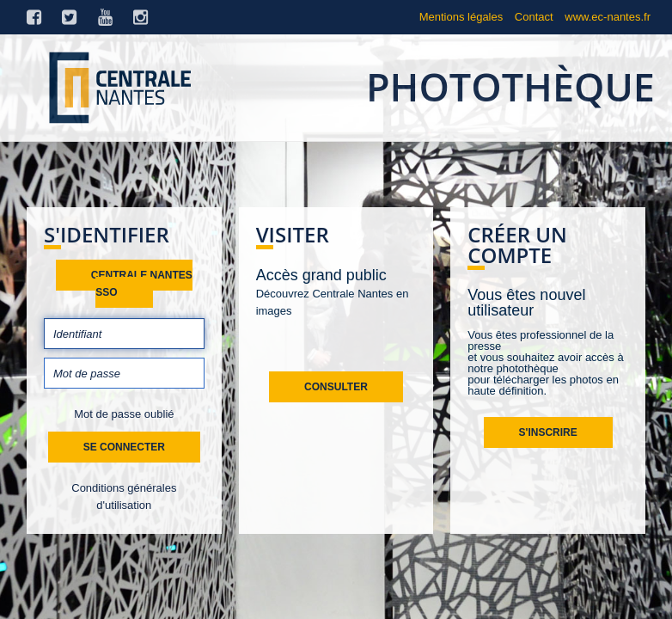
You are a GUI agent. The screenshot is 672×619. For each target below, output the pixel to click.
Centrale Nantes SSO (142, 284)
